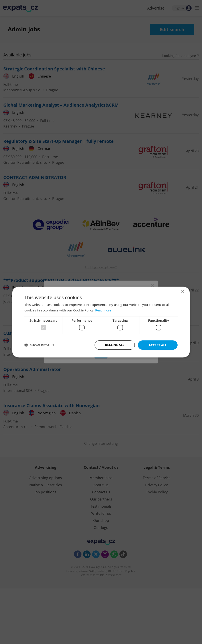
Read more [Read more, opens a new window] (104, 310)
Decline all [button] (115, 345)
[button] (39, 345)
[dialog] (101, 322)
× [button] (183, 291)
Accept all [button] (158, 345)
